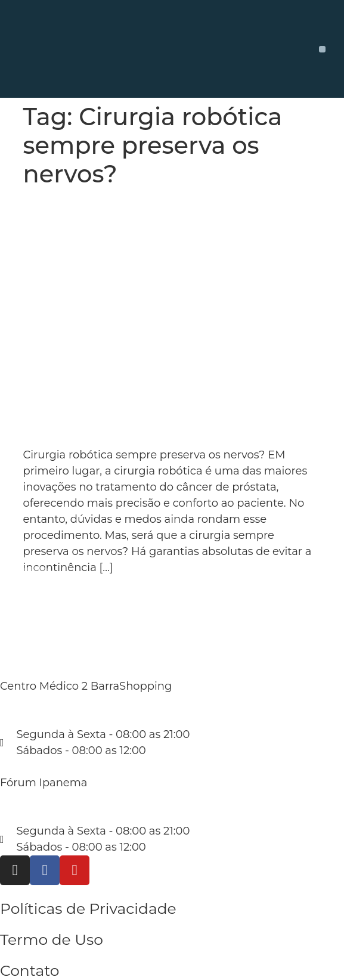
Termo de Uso (52, 939)
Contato (30, 970)
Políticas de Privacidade (88, 908)
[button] (322, 49)
